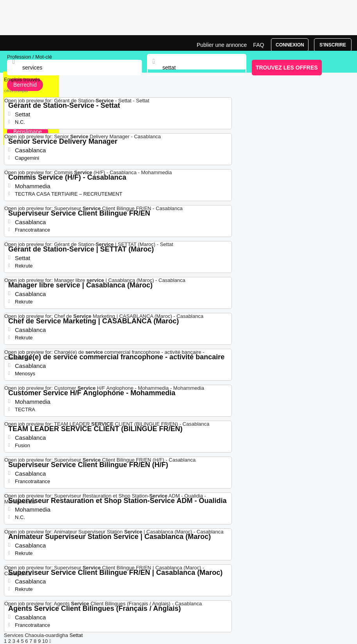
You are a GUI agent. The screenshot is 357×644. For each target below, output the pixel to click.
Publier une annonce (222, 45)
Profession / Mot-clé (30, 57)
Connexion (290, 45)
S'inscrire (333, 45)
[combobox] (197, 68)
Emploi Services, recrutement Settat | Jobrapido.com (25, 43)
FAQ (258, 45)
